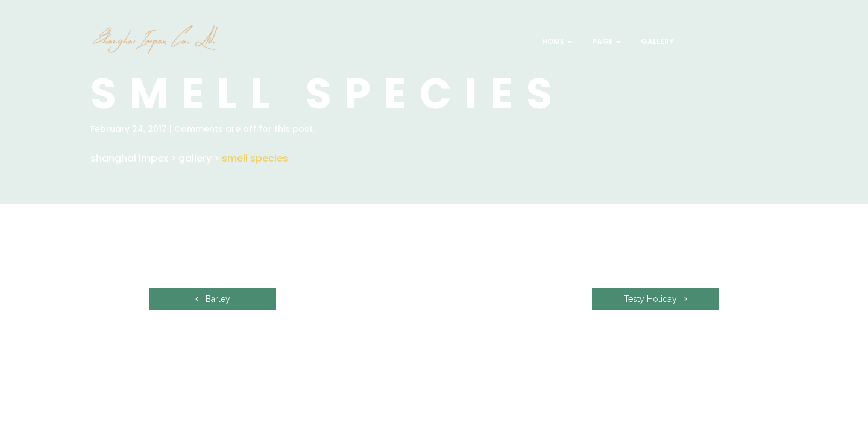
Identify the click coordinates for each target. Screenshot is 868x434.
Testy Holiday (656, 299)
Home (556, 41)
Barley (213, 299)
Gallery (656, 41)
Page (605, 41)
